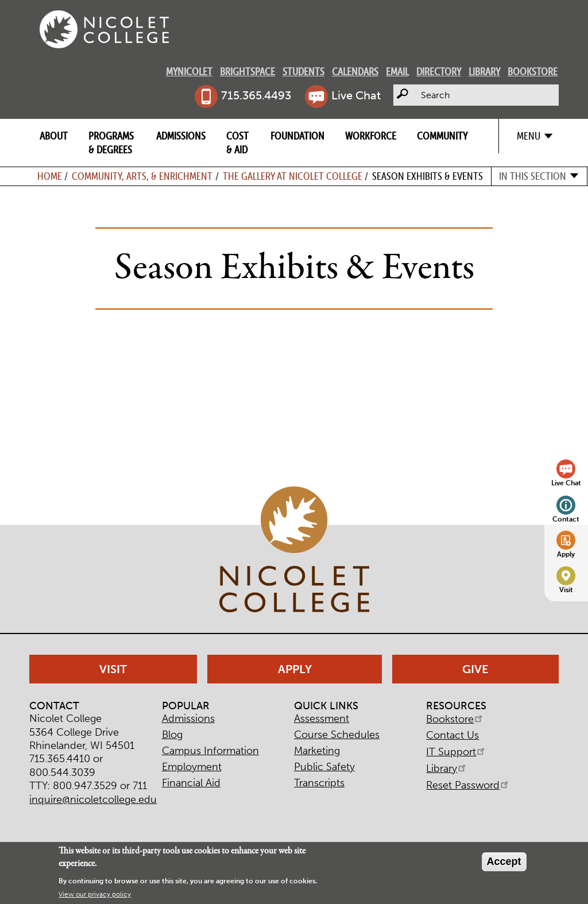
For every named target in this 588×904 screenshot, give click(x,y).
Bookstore (533, 72)
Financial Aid (191, 783)
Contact (566, 519)
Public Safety (324, 767)
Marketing (317, 751)
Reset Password (468, 785)
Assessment (322, 718)
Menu (529, 136)
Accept (504, 861)
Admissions (181, 136)
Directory (439, 72)
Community (442, 136)
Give (475, 669)
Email (397, 72)
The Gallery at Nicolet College (293, 176)
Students (303, 72)
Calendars (355, 72)
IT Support (456, 752)
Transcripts (319, 783)
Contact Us (452, 735)
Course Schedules (337, 735)
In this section (533, 176)
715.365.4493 (256, 95)
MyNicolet (189, 72)
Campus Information (210, 751)
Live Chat (356, 95)
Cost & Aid (237, 142)
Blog (172, 735)
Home (50, 176)
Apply (566, 554)
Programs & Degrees (111, 142)
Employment (192, 767)
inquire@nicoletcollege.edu (93, 799)
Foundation (297, 136)
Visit (566, 590)
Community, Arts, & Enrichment (142, 176)
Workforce (371, 136)
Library (484, 72)
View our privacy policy (95, 894)
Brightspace (247, 72)
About (54, 136)
